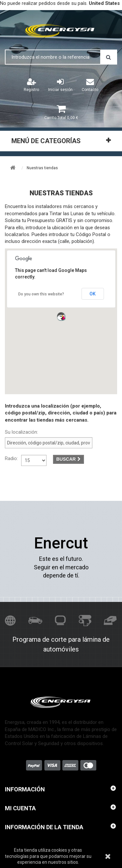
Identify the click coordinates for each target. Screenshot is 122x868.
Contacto (90, 85)
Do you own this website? (41, 294)
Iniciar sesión (60, 85)
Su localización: (21, 432)
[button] (61, 316)
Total (61, 118)
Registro (31, 85)
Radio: (11, 458)
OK (93, 294)
